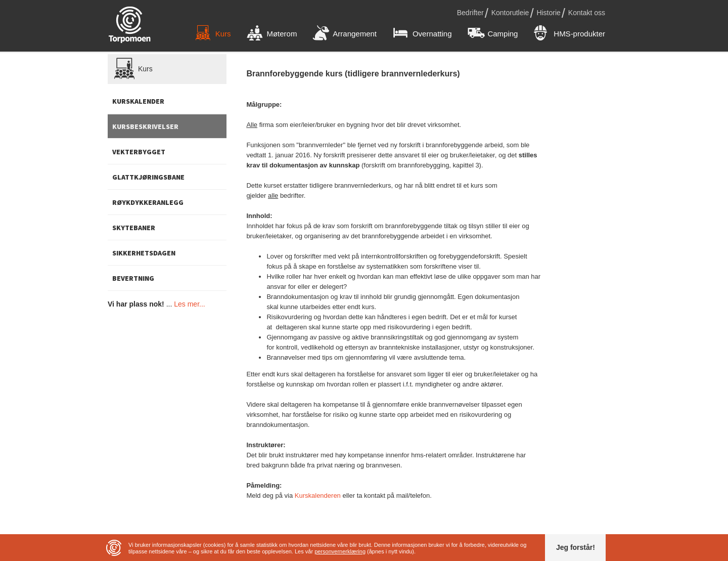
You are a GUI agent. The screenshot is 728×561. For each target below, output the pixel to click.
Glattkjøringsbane (148, 177)
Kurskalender (138, 101)
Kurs (213, 34)
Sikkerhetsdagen (144, 253)
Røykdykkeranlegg (148, 202)
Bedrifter (470, 13)
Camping (493, 34)
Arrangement (345, 34)
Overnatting (422, 34)
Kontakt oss (587, 13)
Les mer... (189, 304)
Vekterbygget (139, 152)
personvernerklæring (340, 551)
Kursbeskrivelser (145, 126)
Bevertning (133, 278)
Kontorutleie (510, 13)
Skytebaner (134, 228)
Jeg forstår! (576, 547)
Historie (548, 13)
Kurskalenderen (318, 495)
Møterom (272, 34)
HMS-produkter (570, 34)
